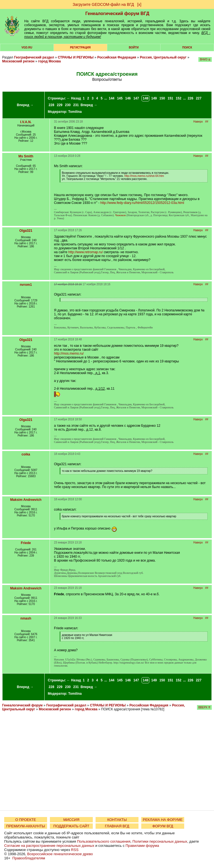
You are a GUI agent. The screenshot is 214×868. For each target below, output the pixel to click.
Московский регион (18, 61)
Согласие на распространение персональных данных (49, 846)
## (207, 122)
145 (120, 98)
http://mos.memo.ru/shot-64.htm (144, 176)
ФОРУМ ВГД (163, 826)
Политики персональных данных (160, 841)
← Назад (74, 98)
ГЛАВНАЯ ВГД (117, 826)
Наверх (198, 122)
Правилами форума (142, 846)
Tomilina (75, 112)
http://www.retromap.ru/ (86, 252)
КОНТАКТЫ (117, 820)
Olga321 (26, 231)
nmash (26, 618)
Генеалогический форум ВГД (117, 14)
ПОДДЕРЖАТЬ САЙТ (71, 826)
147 (136, 98)
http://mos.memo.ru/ (69, 353)
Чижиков (120, 215)
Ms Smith (26, 156)
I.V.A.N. (26, 122)
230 (68, 105)
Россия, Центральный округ (163, 57)
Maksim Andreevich (26, 500)
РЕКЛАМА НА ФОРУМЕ (163, 820)
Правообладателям (29, 858)
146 (128, 98)
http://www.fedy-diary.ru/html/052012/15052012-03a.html (142, 203)
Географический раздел (34, 57)
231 (76, 105)
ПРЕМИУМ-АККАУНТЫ (25, 826)
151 (170, 98)
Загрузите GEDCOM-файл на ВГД (103, 4)
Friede (26, 543)
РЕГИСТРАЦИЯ (80, 47)
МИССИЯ (71, 820)
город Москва (49, 61)
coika (26, 454)
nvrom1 (26, 285)
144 (112, 98)
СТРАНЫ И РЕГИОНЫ (76, 57)
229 (60, 105)
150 (162, 98)
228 (52, 105)
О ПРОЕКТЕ (26, 820)
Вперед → (25, 105)
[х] (139, 4)
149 (154, 98)
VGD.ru (27, 47)
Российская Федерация (117, 57)
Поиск (187, 47)
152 (179, 98)
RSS (75, 850)
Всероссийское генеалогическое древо (60, 854)
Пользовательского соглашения (104, 841)
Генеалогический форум (22, 705)
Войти (134, 47)
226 (191, 98)
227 (199, 98)
